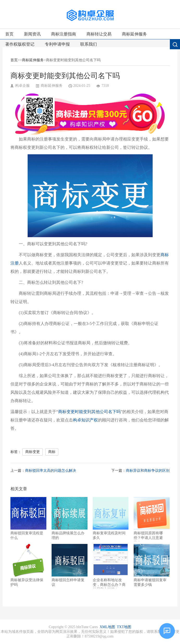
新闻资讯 (32, 34)
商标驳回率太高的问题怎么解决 (51, 471)
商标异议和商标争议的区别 (148, 471)
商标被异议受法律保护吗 (28, 565)
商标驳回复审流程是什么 (28, 518)
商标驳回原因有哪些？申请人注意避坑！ (152, 519)
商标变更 (33, 452)
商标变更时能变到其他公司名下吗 (89, 412)
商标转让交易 (99, 34)
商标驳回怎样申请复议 (70, 565)
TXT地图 (124, 627)
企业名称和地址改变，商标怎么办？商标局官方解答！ (111, 566)
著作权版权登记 (20, 44)
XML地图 (107, 627)
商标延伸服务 (134, 34)
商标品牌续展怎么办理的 (70, 518)
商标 (52, 452)
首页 (9, 34)
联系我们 (89, 44)
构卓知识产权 (85, 420)
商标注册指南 (64, 34)
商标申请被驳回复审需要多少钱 (152, 565)
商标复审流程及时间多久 (111, 518)
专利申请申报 (57, 44)
